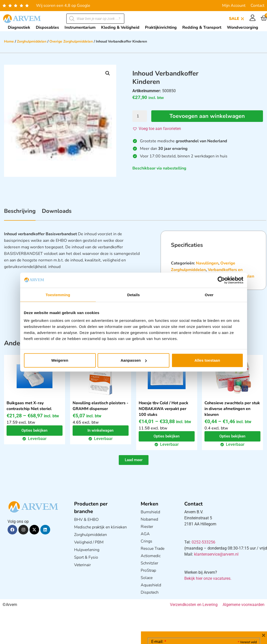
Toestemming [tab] (58, 295)
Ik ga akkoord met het (191, 612)
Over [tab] (209, 295)
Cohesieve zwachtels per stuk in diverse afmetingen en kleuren (232, 409)
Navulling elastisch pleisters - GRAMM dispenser (100, 406)
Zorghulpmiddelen (32, 41)
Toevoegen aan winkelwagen (207, 116)
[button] (108, 73)
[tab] (20, 214)
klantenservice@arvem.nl (216, 554)
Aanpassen (134, 360)
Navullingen (207, 263)
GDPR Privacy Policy (213, 612)
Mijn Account (234, 6)
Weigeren (60, 360)
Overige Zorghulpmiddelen (71, 41)
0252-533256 (203, 542)
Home (9, 41)
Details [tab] (134, 295)
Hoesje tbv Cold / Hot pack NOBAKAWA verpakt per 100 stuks (164, 409)
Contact (258, 6)
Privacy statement (239, 601)
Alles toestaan (207, 360)
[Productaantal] (140, 116)
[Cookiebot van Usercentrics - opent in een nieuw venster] (221, 280)
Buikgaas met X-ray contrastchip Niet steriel (29, 406)
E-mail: (159, 566)
